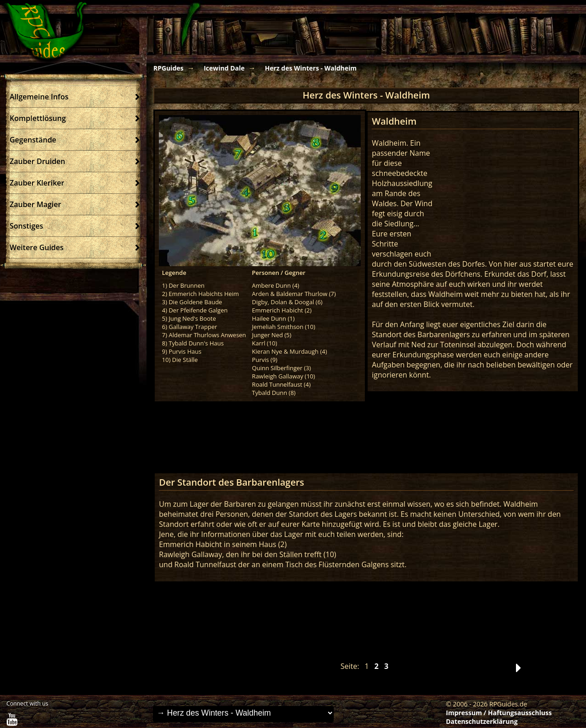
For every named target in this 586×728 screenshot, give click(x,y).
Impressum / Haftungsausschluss (499, 713)
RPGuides (168, 68)
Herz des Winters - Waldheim (311, 68)
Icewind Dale (224, 68)
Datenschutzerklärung (482, 721)
